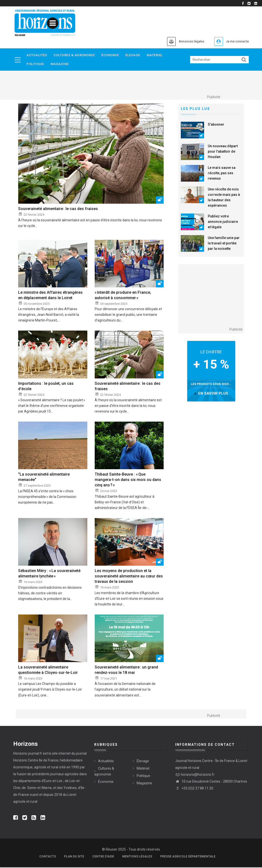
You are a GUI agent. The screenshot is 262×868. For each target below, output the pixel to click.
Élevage (135, 55)
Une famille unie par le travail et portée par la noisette (224, 244)
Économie (112, 55)
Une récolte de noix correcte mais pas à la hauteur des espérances (224, 198)
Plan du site (74, 857)
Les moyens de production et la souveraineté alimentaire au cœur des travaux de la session (129, 577)
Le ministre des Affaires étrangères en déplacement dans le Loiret (50, 296)
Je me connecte (235, 41)
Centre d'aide (103, 857)
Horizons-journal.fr (28, 754)
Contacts (48, 857)
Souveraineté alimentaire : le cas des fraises (58, 210)
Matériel (158, 55)
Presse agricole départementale (188, 857)
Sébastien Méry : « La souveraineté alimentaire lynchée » (49, 574)
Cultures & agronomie (75, 55)
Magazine (61, 65)
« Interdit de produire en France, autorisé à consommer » (123, 296)
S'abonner (216, 125)
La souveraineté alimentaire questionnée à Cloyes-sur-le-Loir (48, 671)
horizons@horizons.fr (195, 775)
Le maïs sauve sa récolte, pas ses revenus (222, 174)
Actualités (37, 55)
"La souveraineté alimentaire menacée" (44, 478)
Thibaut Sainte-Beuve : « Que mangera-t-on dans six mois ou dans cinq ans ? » (128, 481)
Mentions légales (137, 857)
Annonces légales (184, 41)
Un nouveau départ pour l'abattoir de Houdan (223, 152)
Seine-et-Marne (39, 788)
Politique (35, 65)
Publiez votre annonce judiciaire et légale (223, 222)
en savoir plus (213, 394)
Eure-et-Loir (53, 782)
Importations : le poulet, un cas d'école (46, 387)
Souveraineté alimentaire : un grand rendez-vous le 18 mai (126, 671)
